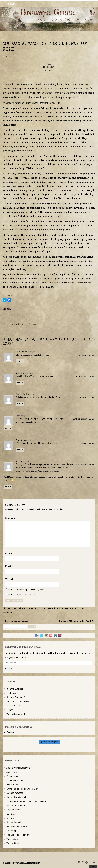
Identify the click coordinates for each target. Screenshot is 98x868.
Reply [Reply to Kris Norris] (8, 487)
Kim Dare (11, 814)
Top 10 (10, 710)
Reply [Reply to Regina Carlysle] (20, 404)
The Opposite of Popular (18, 835)
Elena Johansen (14, 785)
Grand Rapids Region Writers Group (23, 789)
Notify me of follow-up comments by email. (26, 590)
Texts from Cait (13, 706)
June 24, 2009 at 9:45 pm (84, 465)
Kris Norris (21, 461)
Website (10, 579)
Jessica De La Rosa (16, 805)
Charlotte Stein (13, 776)
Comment (11, 518)
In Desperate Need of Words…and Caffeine (26, 801)
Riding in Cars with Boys (18, 701)
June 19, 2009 (49, 71)
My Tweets (9, 732)
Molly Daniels (22, 373)
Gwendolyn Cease (15, 793)
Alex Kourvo (12, 772)
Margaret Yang (22, 352)
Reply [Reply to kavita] (8, 428)
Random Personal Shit (17, 697)
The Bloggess (13, 831)
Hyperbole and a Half (16, 797)
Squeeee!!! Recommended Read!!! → (77, 621)
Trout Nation (12, 839)
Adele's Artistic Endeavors (18, 768)
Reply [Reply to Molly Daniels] (20, 383)
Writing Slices (13, 843)
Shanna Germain (14, 822)
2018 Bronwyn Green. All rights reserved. (24, 863)
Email (9, 566)
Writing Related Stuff (16, 714)
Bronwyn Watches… (16, 689)
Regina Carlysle (23, 394)
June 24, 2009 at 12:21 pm (83, 443)
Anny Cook (21, 440)
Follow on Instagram (49, 742)
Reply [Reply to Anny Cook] (20, 450)
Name (9, 554)
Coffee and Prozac (15, 780)
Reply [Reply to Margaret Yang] (20, 361)
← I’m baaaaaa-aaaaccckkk (16, 621)
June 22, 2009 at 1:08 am (84, 419)
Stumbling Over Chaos (17, 826)
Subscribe (9, 668)
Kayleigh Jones (13, 810)
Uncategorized (20, 324)
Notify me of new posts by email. (22, 595)
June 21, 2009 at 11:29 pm (83, 398)
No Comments (49, 67)
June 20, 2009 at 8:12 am (84, 355)
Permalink (34, 324)
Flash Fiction (12, 693)
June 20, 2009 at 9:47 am (84, 376)
